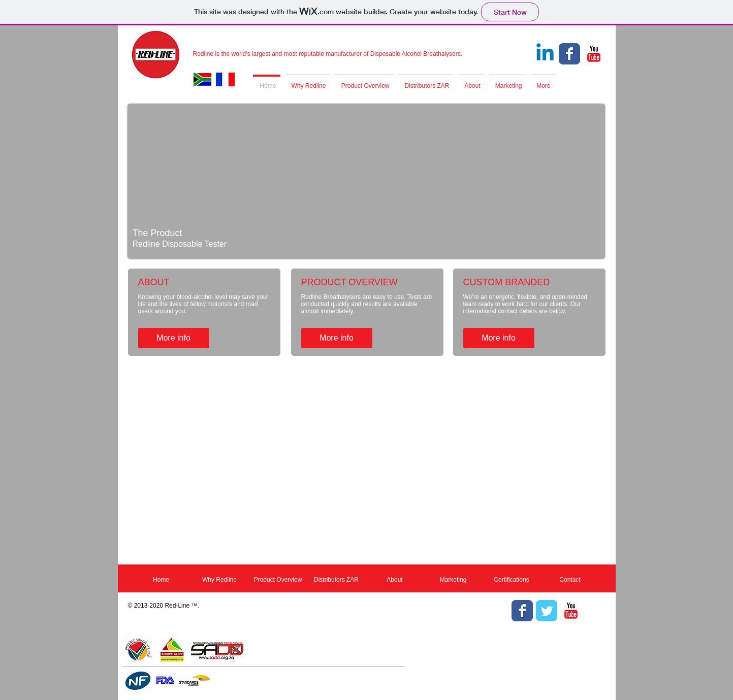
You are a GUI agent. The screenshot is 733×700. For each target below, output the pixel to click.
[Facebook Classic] (569, 54)
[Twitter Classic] (547, 611)
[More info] (174, 338)
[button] (366, 181)
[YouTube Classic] (594, 54)
